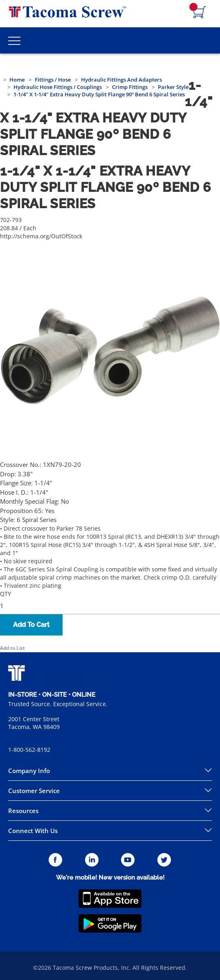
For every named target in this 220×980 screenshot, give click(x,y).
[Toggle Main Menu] (14, 40)
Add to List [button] (12, 648)
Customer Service (34, 791)
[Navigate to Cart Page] (200, 13)
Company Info (29, 771)
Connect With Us (33, 831)
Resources (23, 811)
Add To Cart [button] (31, 625)
